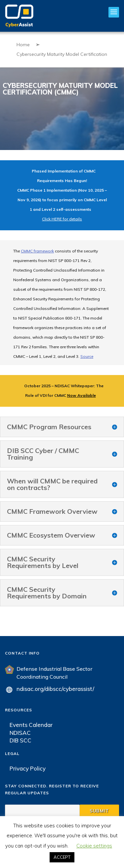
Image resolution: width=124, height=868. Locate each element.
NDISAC (20, 733)
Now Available (82, 395)
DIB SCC (21, 740)
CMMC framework (37, 251)
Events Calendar (31, 725)
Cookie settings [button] (94, 846)
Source (87, 356)
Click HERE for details (62, 219)
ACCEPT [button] (62, 857)
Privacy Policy (28, 768)
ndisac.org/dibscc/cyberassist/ (55, 689)
